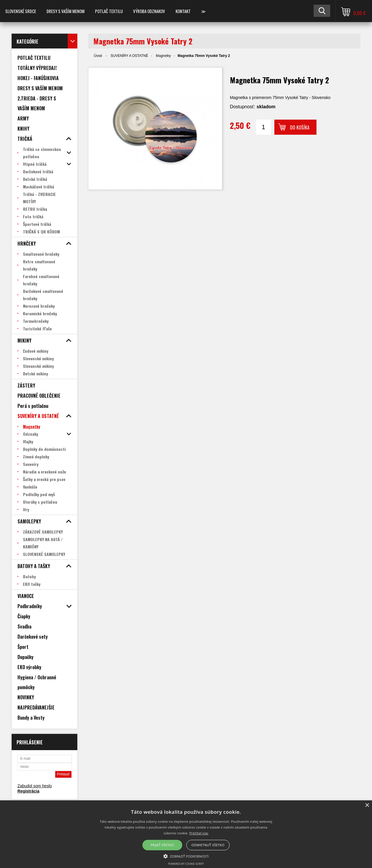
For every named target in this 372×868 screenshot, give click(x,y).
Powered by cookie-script (186, 864)
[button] (186, 856)
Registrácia (28, 791)
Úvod (98, 56)
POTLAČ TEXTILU (109, 11)
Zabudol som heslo (35, 786)
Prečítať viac (199, 833)
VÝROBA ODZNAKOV (149, 11)
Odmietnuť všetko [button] (208, 845)
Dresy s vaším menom (66, 11)
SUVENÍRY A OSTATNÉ (129, 56)
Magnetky (163, 56)
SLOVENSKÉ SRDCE (21, 11)
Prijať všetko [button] (162, 845)
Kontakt (183, 11)
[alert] (186, 834)
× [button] (367, 805)
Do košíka (300, 127)
